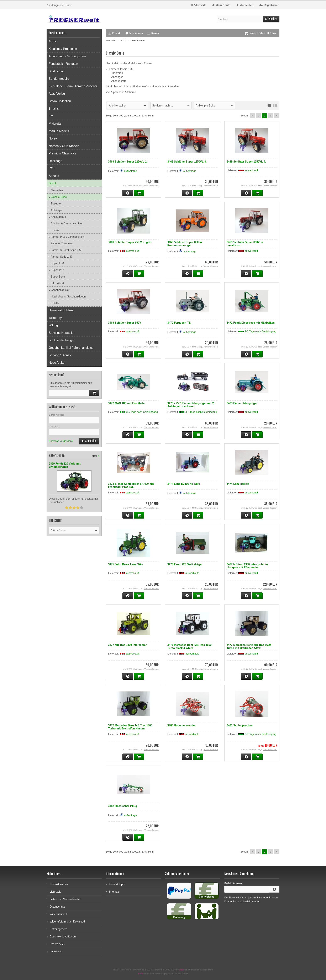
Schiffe (55, 303)
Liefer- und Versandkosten (64, 899)
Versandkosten (151, 186)
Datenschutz (56, 906)
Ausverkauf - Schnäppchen (67, 56)
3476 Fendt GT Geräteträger (185, 564)
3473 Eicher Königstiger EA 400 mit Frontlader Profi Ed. (131, 485)
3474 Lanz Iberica (238, 484)
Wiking (53, 325)
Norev (53, 138)
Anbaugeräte (58, 217)
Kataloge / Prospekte (63, 49)
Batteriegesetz (57, 929)
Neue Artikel (57, 363)
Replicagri (55, 161)
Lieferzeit (54, 891)
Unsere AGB (56, 944)
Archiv (53, 41)
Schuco (54, 176)
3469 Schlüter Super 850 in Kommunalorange (185, 244)
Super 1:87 (57, 270)
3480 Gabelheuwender (182, 725)
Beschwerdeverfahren (61, 936)
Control (55, 230)
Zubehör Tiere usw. (62, 243)
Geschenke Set (60, 290)
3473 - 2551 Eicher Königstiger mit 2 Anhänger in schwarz (191, 405)
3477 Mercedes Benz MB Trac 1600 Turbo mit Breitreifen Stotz (249, 646)
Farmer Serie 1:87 (62, 257)
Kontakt (115, 33)
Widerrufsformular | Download (66, 921)
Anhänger (56, 210)
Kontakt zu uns (57, 884)
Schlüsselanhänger (62, 340)
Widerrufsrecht (57, 914)
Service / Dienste (60, 355)
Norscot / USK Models (64, 146)
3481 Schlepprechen (240, 725)
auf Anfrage (131, 171)
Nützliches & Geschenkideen (68, 297)
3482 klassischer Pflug (123, 806)
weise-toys (56, 318)
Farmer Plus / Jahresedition (67, 237)
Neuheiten (57, 190)
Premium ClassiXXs (62, 153)
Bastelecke (56, 71)
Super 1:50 (57, 263)
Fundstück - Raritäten (63, 64)
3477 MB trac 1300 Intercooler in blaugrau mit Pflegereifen (247, 566)
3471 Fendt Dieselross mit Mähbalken (251, 323)
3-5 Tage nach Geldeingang (261, 332)
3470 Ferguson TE (179, 323)
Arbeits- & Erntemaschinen (67, 223)
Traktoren (56, 204)
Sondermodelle (59, 79)
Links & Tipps (116, 884)
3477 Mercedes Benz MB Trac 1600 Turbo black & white (189, 646)
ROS (52, 168)
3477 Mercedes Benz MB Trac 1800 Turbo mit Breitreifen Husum (130, 727)
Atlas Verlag (57, 94)
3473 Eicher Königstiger (242, 403)
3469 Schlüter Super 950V (125, 323)
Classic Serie (59, 197)
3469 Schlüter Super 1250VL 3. (187, 162)
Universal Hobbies (61, 310)
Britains (54, 108)
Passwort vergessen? (61, 441)
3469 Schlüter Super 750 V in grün (130, 242)
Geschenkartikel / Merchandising (71, 348)
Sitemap (112, 891)
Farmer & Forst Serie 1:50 (66, 250)
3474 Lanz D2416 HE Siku (184, 484)
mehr (96, 456)
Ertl (51, 116)
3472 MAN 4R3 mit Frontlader (127, 403)
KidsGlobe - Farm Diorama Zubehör (73, 86)
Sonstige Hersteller (62, 333)
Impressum (134, 33)
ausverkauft (251, 170)
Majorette (55, 123)
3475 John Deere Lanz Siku (126, 564)
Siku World (57, 283)
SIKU (52, 183)
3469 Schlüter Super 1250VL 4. (246, 162)
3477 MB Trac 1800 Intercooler (127, 645)
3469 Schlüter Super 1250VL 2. (128, 162)
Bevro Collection (60, 101)
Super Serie (58, 277)
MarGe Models (59, 131)
